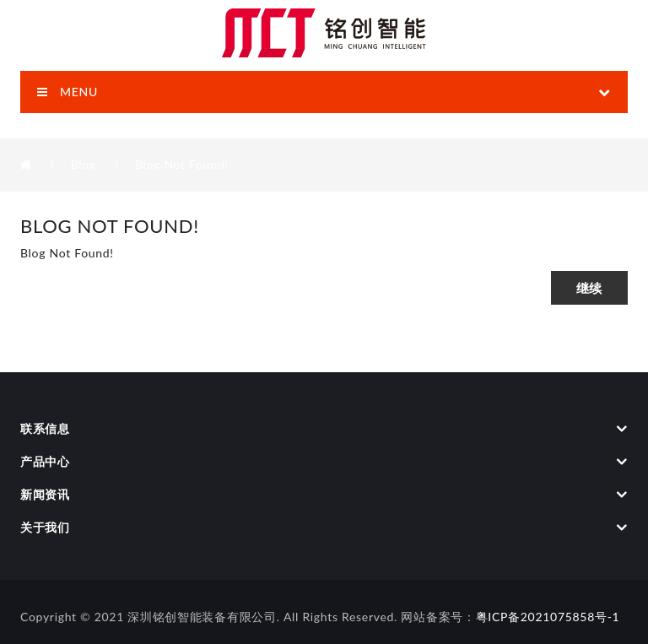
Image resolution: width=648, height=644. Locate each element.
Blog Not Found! (182, 164)
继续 (589, 288)
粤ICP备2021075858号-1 (548, 617)
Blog (84, 164)
